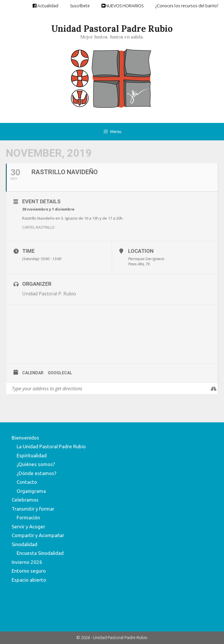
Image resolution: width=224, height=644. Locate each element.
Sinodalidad (24, 544)
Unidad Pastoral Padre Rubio (112, 29)
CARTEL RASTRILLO (38, 227)
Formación (28, 517)
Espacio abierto (29, 580)
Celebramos (25, 500)
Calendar (33, 373)
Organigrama (31, 491)
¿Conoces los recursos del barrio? (187, 6)
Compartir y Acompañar (38, 535)
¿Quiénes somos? (36, 464)
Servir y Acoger (28, 526)
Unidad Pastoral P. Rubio (49, 294)
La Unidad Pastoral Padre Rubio (51, 446)
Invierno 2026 (27, 562)
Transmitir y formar (33, 509)
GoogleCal (60, 373)
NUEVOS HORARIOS (123, 6)
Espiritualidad (32, 455)
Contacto (27, 482)
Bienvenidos (25, 438)
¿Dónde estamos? (36, 473)
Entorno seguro (29, 571)
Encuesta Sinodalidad (40, 553)
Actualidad (45, 6)
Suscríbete (80, 6)
